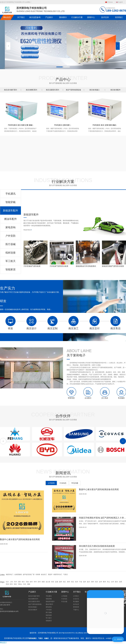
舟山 (108, 582)
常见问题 (75, 483)
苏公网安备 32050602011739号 (86, 633)
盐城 (57, 582)
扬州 (61, 582)
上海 (11, 582)
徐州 (31, 582)
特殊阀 (38, 574)
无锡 (27, 582)
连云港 (48, 582)
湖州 (93, 582)
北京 (7, 582)
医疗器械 (49, 612)
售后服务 (76, 601)
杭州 (77, 582)
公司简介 (76, 596)
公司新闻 (51, 483)
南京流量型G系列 (52, 90)
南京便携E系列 (32, 90)
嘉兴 (89, 582)
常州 (35, 582)
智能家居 (49, 621)
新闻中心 (91, 17)
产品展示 (49, 17)
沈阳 (19, 582)
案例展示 (63, 17)
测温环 (50, 574)
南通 (43, 582)
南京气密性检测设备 (73, 90)
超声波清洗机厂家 (29, 574)
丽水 (116, 582)
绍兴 (96, 582)
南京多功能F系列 (10, 90)
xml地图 (108, 638)
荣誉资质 (76, 607)
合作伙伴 (76, 604)
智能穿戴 (49, 599)
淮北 (25, 584)
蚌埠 (11, 584)
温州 (85, 582)
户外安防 (49, 610)
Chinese (110, 2)
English (120, 2)
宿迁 (73, 582)
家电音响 (49, 607)
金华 (100, 582)
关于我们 (21, 17)
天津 (15, 582)
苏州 (39, 582)
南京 (23, 582)
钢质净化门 (10, 574)
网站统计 (3, 643)
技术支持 (105, 17)
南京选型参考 (35, 17)
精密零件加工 (58, 574)
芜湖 (7, 584)
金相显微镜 (18, 574)
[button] (118, 46)
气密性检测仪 (32, 638)
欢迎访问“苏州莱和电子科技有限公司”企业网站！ (16, 2)
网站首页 (7, 17)
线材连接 (49, 615)
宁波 (81, 582)
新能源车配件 (50, 601)
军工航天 (49, 618)
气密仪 (66, 574)
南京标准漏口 (94, 90)
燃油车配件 (49, 604)
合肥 (120, 582)
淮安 (53, 582)
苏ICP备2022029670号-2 (67, 633)
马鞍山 (20, 584)
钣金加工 (44, 574)
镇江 (65, 582)
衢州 (104, 582)
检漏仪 (47, 638)
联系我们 (119, 17)
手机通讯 (49, 596)
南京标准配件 (115, 90)
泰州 (69, 582)
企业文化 (76, 599)
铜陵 (29, 584)
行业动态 (63, 483)
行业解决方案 (77, 17)
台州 (112, 582)
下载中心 (76, 610)
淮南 (15, 584)
